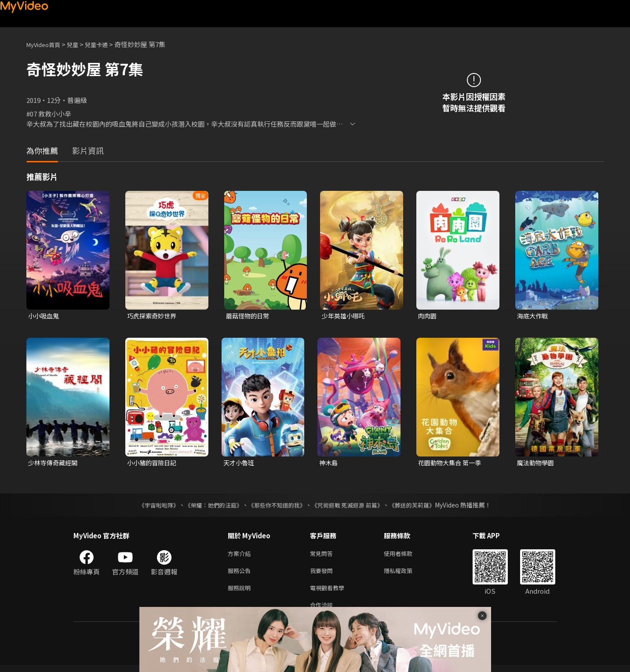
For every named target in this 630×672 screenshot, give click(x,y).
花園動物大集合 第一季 (452, 464)
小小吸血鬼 (45, 316)
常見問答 (323, 556)
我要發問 (323, 574)
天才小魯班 (240, 464)
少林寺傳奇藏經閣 (55, 464)
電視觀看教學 (330, 593)
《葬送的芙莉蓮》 (421, 507)
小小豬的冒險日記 (153, 464)
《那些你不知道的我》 (277, 507)
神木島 (329, 464)
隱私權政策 (406, 574)
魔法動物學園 (537, 464)
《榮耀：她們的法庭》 (209, 507)
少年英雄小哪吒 (345, 316)
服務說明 (241, 593)
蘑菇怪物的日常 (249, 316)
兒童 (80, 44)
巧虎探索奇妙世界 (153, 316)
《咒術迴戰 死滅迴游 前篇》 (352, 507)
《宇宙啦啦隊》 (150, 507)
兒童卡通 (106, 44)
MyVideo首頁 (46, 44)
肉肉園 (428, 316)
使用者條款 (406, 556)
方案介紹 (241, 556)
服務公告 (241, 574)
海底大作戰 (533, 316)
